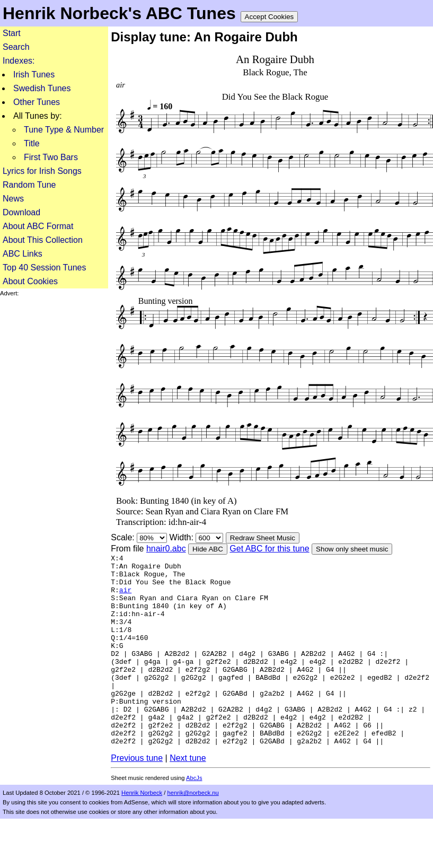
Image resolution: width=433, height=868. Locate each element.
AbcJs (194, 818)
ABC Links (23, 254)
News (13, 199)
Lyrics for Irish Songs (42, 171)
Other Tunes (37, 102)
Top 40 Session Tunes (44, 268)
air (125, 598)
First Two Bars (51, 157)
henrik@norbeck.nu (193, 832)
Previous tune (137, 798)
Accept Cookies (269, 17)
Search (16, 47)
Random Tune (29, 185)
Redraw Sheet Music (263, 538)
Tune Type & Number (64, 130)
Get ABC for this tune (269, 549)
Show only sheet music (352, 549)
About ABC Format (38, 226)
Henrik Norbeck (142, 832)
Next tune (188, 798)
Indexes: (19, 61)
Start (12, 33)
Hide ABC (208, 549)
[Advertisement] (51, 456)
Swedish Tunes (42, 88)
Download (21, 212)
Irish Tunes (34, 74)
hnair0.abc (166, 549)
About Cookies (30, 281)
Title (32, 143)
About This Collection (43, 240)
